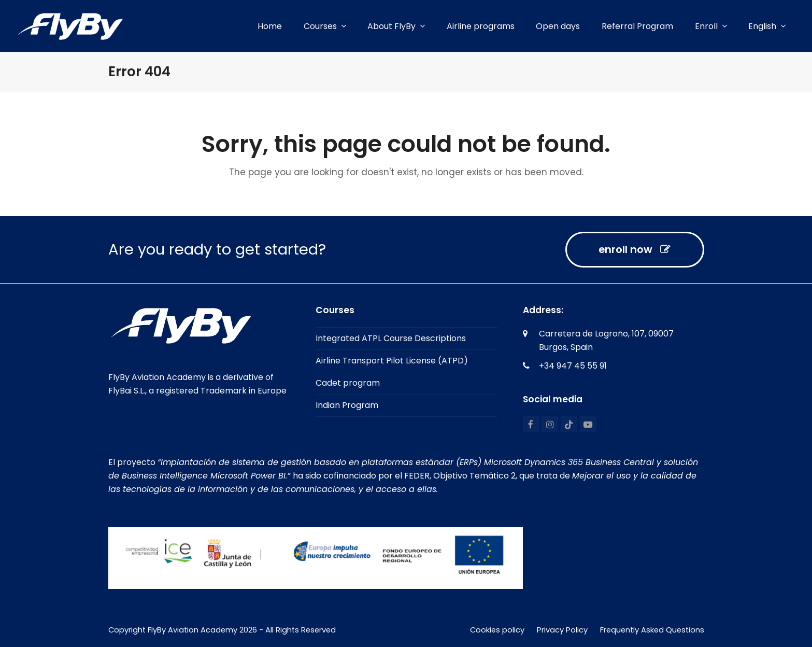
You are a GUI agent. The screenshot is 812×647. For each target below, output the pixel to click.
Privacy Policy (562, 630)
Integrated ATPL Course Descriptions (391, 338)
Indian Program (347, 405)
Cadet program (348, 383)
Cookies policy (497, 630)
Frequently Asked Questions (652, 630)
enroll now (635, 249)
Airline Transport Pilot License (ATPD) (392, 361)
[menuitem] (767, 26)
